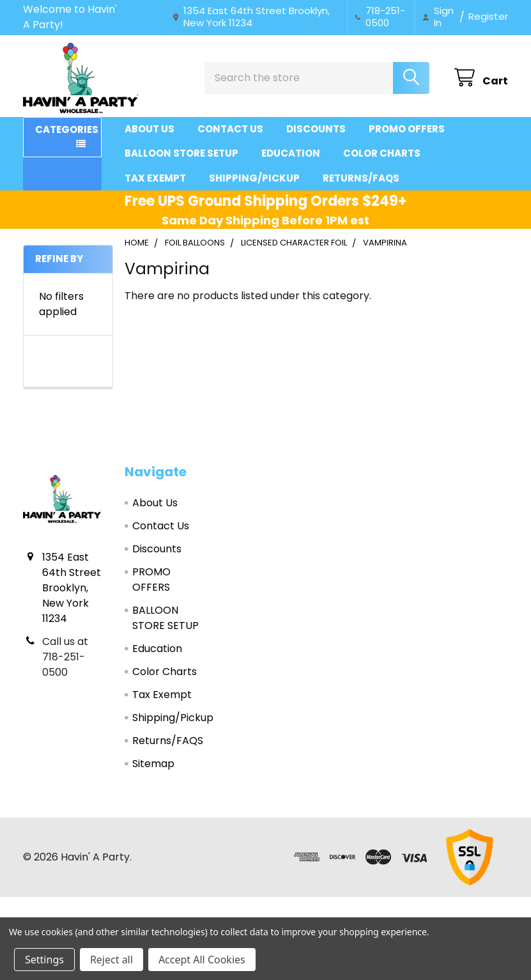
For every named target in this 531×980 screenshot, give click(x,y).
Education (291, 153)
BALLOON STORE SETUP (181, 153)
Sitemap (153, 764)
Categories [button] (67, 129)
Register (488, 16)
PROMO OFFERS (407, 129)
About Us (150, 129)
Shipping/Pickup (254, 178)
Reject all (112, 960)
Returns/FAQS (361, 178)
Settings (44, 960)
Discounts (316, 129)
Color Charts (382, 153)
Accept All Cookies (202, 960)
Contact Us (230, 129)
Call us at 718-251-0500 (65, 657)
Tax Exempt (155, 178)
